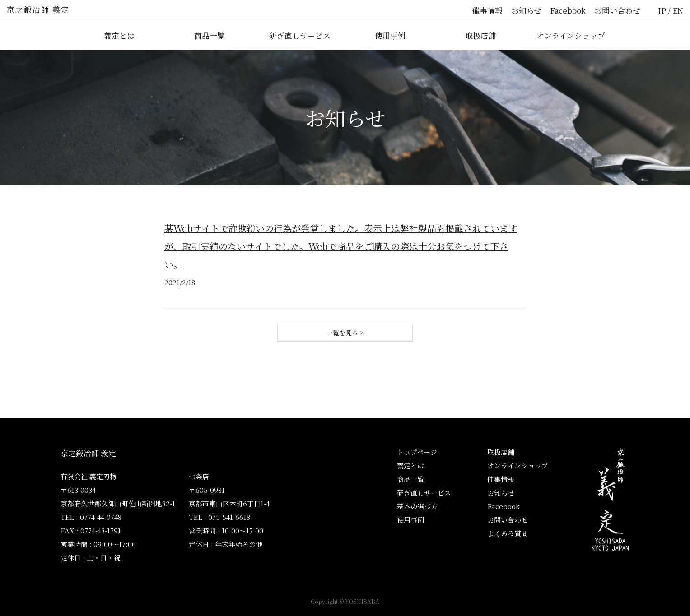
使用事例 (390, 35)
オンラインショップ (571, 35)
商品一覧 (210, 35)
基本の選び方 (417, 506)
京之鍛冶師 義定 (38, 9)
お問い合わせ (617, 10)
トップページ (417, 452)
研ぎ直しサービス (300, 35)
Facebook (568, 10)
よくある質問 (508, 533)
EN (678, 10)
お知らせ (526, 10)
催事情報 (487, 10)
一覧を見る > (345, 333)
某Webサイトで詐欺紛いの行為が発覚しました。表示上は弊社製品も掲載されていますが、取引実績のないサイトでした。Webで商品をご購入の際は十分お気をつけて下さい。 (341, 246)
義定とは (119, 35)
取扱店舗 (480, 35)
